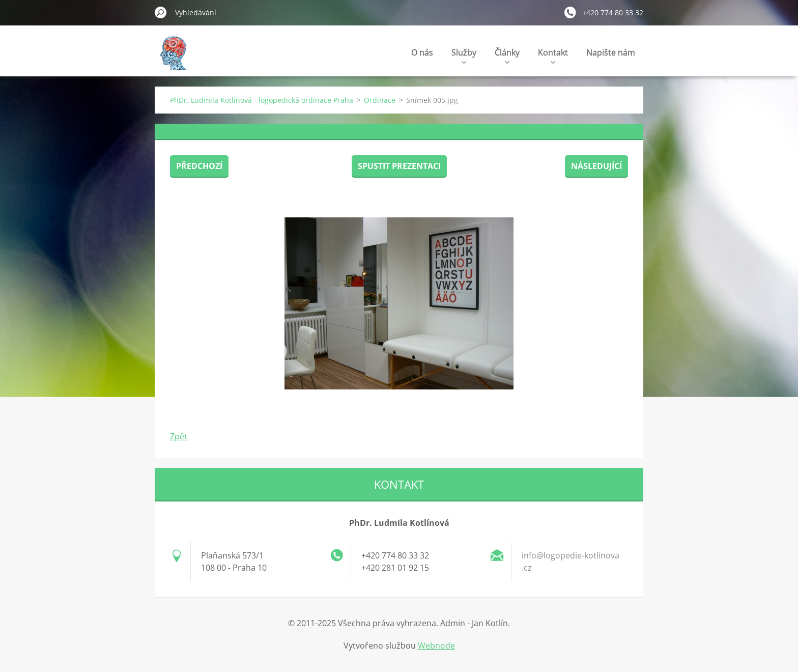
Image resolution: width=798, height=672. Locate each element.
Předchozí (199, 166)
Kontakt (553, 55)
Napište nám (611, 52)
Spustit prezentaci (399, 166)
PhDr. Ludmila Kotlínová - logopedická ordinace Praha (262, 100)
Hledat (161, 12)
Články (507, 55)
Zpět (179, 436)
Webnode (436, 646)
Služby (464, 55)
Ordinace (380, 100)
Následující (596, 166)
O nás (422, 52)
